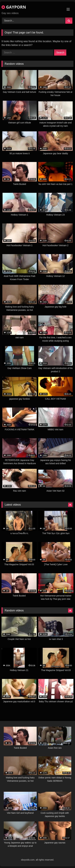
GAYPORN (14, 7)
